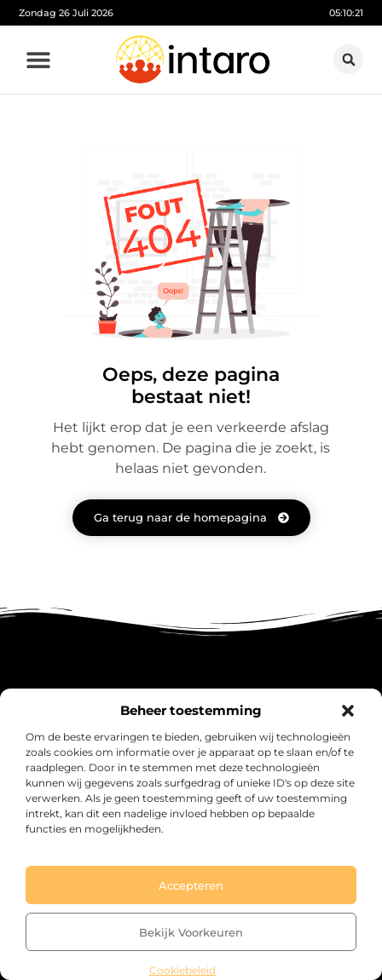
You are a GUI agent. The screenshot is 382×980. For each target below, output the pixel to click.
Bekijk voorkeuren (191, 932)
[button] (348, 711)
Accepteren (191, 885)
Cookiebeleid (182, 970)
